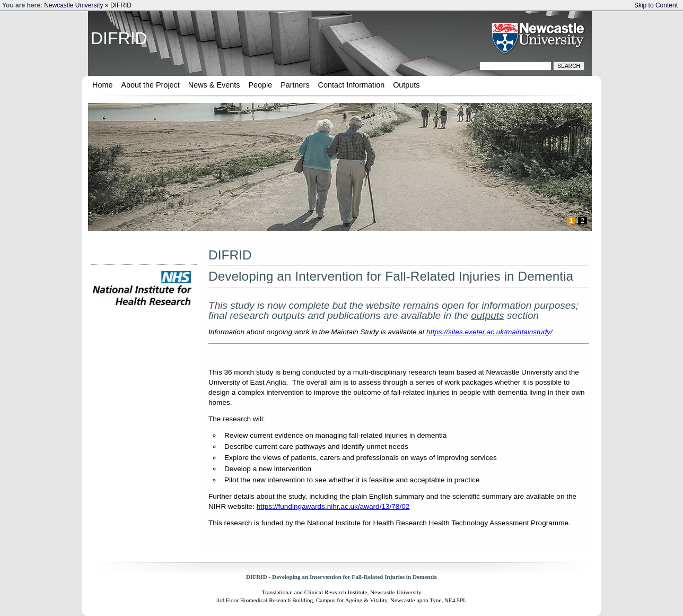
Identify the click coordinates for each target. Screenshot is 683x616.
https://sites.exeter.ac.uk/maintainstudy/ (489, 332)
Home (102, 85)
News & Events (214, 85)
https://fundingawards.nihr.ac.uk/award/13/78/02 (333, 506)
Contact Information (352, 85)
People (260, 85)
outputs (487, 315)
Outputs (406, 85)
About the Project (150, 85)
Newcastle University (73, 5)
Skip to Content (656, 5)
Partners (295, 85)
